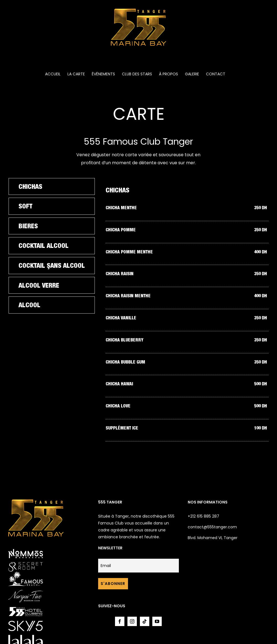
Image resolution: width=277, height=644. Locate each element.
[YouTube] (157, 621)
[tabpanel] (187, 312)
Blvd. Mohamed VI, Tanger (213, 538)
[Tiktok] (145, 621)
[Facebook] (120, 621)
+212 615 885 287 (203, 516)
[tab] (52, 187)
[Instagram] (132, 621)
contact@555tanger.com (212, 527)
